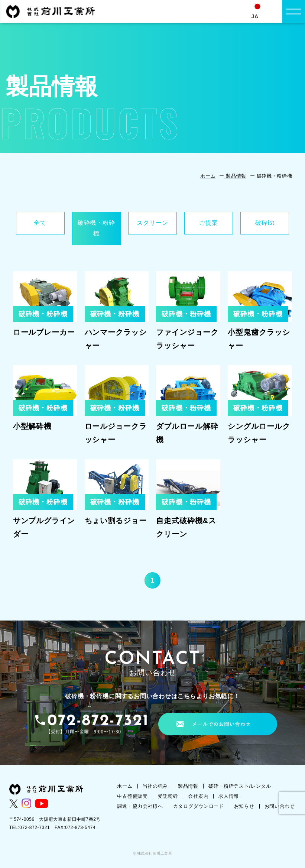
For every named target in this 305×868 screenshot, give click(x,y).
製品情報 (235, 176)
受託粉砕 (168, 796)
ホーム (208, 176)
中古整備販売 (132, 796)
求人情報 (229, 796)
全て (40, 223)
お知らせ (244, 806)
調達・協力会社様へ (140, 806)
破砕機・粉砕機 (96, 228)
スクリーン (152, 223)
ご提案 (208, 223)
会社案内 (198, 796)
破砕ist (265, 223)
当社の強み (155, 786)
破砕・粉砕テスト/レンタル (240, 786)
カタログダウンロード (199, 806)
